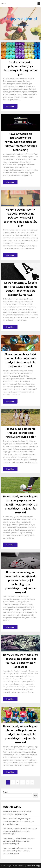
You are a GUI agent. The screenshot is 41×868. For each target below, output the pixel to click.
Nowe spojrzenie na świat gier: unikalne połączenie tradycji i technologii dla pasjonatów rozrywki (18, 851)
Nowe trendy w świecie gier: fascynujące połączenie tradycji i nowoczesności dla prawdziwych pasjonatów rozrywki (20, 504)
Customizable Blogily (33, 866)
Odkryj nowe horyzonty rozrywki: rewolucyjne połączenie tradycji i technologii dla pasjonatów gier (20, 218)
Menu (3, 4)
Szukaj (5, 792)
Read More (10, 106)
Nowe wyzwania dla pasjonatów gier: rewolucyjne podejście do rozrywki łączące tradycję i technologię (21, 142)
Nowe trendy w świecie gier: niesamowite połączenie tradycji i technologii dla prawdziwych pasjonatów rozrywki (20, 734)
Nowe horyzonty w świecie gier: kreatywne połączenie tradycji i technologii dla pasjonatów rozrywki (19, 841)
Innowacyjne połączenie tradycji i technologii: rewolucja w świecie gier (21, 433)
